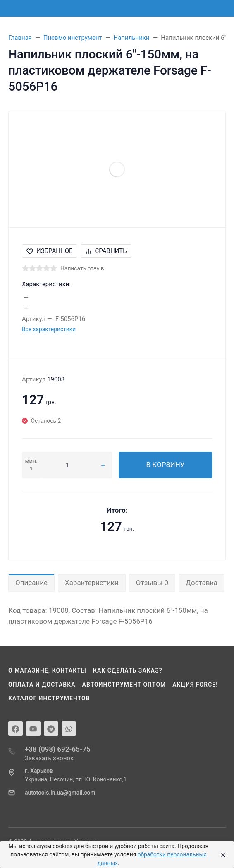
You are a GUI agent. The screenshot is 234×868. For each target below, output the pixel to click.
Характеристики (92, 583)
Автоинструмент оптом (124, 685)
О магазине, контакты (47, 670)
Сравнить (106, 251)
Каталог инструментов (49, 698)
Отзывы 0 (152, 583)
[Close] (222, 855)
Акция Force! (195, 685)
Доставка (202, 583)
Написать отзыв (82, 268)
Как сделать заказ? (128, 670)
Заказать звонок (49, 758)
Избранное (50, 251)
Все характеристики (49, 329)
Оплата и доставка (42, 685)
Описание (31, 583)
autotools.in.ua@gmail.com (60, 793)
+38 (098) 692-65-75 (58, 749)
